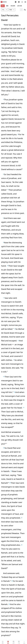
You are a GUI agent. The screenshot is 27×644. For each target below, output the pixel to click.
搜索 (7, 6)
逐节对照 (20, 6)
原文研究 (13, 6)
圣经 (3, 6)
